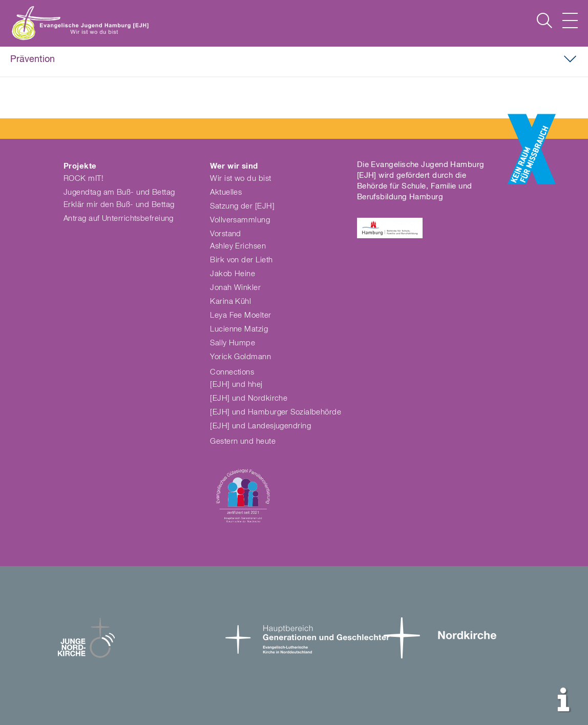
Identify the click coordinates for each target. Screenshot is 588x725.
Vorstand (226, 234)
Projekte (80, 166)
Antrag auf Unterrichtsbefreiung (119, 219)
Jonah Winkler (235, 288)
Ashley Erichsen (238, 246)
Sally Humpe (233, 343)
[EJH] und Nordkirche (249, 398)
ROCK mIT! (83, 179)
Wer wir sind (234, 166)
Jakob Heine (233, 274)
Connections (232, 372)
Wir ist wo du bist (240, 179)
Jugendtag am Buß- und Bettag (119, 192)
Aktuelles (226, 192)
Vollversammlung (240, 220)
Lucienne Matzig (239, 329)
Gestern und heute (243, 441)
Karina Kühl (230, 302)
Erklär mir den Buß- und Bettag (119, 205)
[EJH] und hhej (236, 385)
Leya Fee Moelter (240, 315)
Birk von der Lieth (241, 260)
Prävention (33, 59)
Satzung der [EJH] (242, 206)
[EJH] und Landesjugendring (260, 426)
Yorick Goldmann (240, 357)
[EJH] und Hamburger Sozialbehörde (276, 412)
